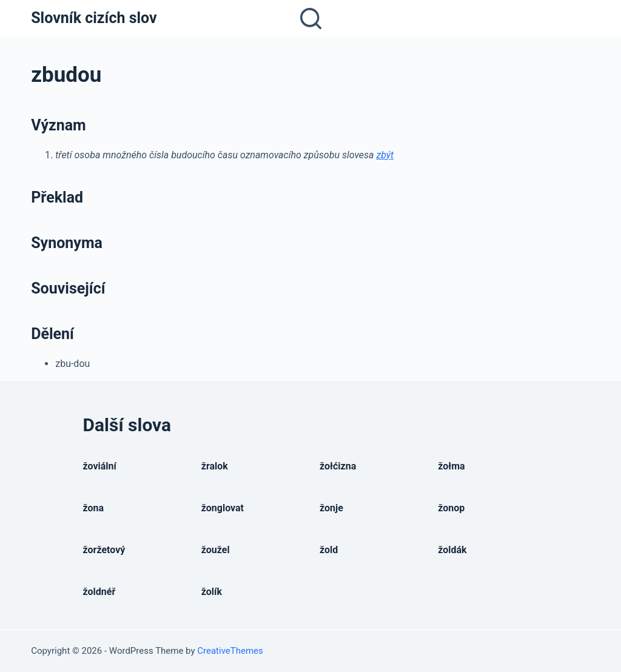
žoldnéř (99, 592)
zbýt (385, 155)
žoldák (452, 550)
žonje (331, 508)
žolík (212, 592)
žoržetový (104, 550)
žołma (451, 466)
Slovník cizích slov (94, 18)
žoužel (216, 550)
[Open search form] (311, 18)
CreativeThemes (230, 651)
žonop (451, 508)
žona (94, 508)
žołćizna (338, 466)
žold (329, 550)
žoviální (100, 466)
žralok (215, 466)
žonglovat (223, 508)
